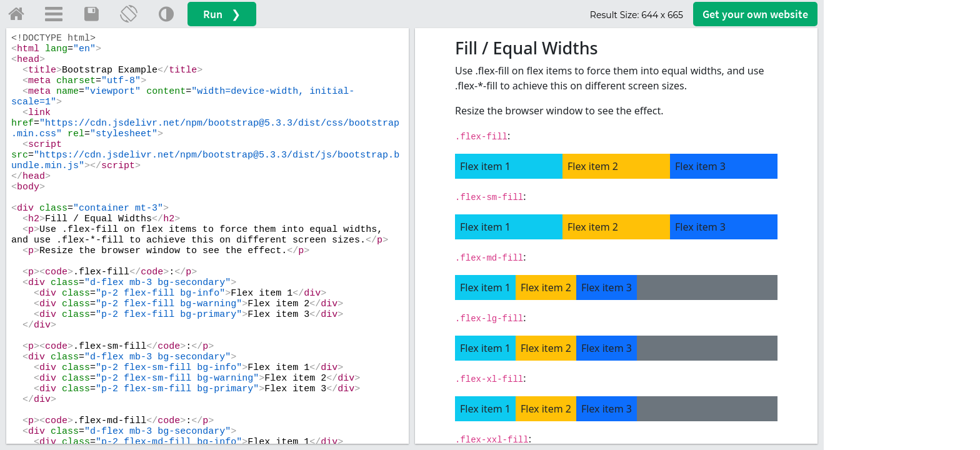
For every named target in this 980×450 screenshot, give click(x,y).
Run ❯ (222, 14)
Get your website (755, 14)
